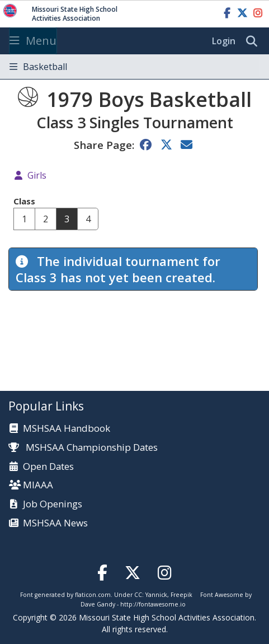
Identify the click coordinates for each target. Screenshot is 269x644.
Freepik (181, 595)
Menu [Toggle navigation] (33, 41)
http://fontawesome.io (153, 604)
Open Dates (48, 467)
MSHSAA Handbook (67, 429)
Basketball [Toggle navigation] (38, 67)
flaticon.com (93, 595)
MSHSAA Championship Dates (83, 447)
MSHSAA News (55, 523)
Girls (37, 175)
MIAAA (38, 485)
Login (224, 41)
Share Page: (104, 145)
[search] (254, 41)
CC (138, 595)
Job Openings (53, 504)
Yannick (156, 595)
